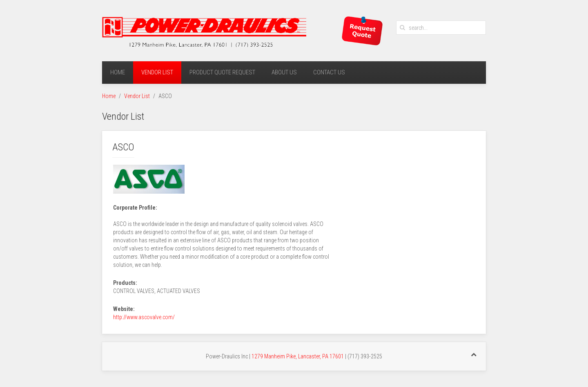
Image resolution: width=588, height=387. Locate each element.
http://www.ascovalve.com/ (144, 317)
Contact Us (329, 72)
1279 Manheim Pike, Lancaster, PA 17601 (298, 356)
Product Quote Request (222, 72)
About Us (284, 72)
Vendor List (157, 72)
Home (118, 72)
